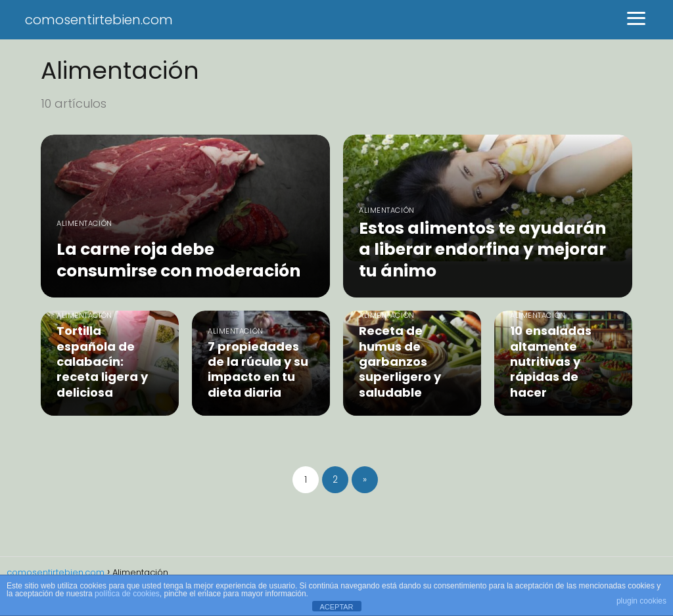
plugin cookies (641, 601)
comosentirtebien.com (99, 20)
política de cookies (127, 594)
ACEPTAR (336, 607)
